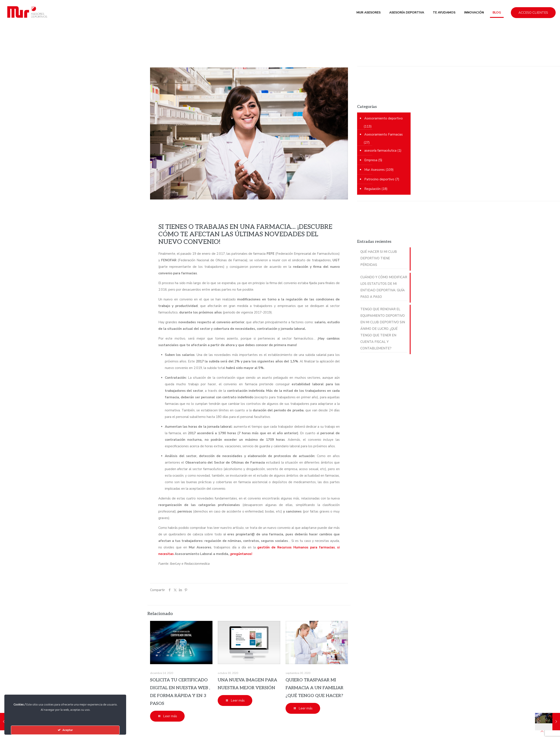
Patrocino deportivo (379, 179)
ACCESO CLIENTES (533, 13)
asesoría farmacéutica (380, 151)
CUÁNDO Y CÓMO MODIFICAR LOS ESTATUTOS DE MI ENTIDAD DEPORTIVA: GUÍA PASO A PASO (384, 287)
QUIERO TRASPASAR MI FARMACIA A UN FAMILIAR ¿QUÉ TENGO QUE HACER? (314, 688)
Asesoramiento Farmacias (384, 134)
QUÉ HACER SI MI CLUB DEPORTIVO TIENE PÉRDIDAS (379, 258)
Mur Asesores (374, 170)
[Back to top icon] (542, 731)
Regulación (372, 189)
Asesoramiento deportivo (384, 118)
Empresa (371, 160)
